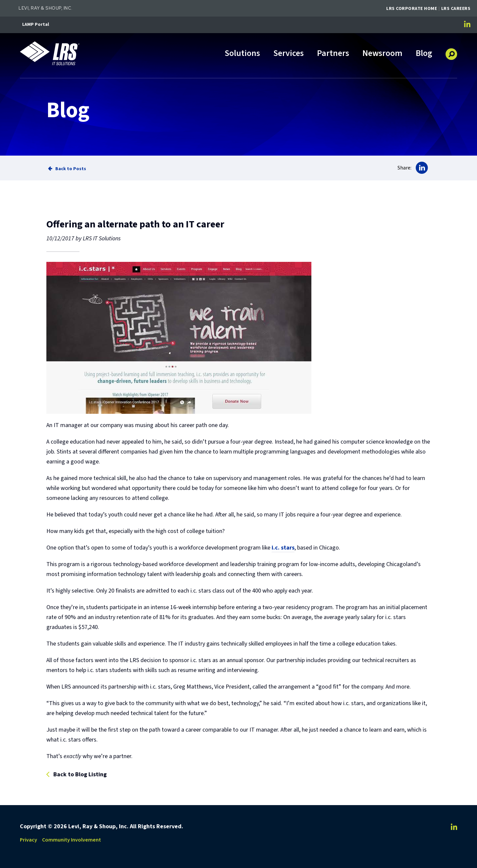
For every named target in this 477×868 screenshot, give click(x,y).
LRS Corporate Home (412, 9)
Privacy (28, 840)
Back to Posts (71, 169)
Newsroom (382, 54)
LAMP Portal (36, 24)
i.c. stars (283, 548)
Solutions (242, 54)
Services (289, 54)
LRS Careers (456, 9)
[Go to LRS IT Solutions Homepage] (50, 53)
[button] (451, 52)
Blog (424, 54)
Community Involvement (72, 840)
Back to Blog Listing (80, 775)
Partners (333, 54)
